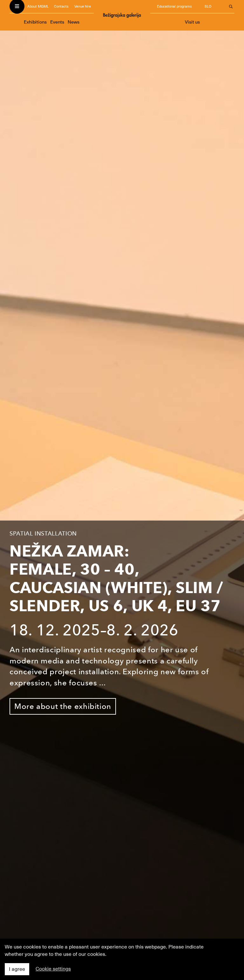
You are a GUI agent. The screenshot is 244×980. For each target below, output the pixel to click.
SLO (208, 7)
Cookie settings (53, 969)
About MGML (38, 7)
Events (57, 22)
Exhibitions (35, 22)
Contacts (61, 7)
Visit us (192, 22)
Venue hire (83, 7)
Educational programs (174, 7)
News (74, 22)
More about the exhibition (63, 706)
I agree (17, 969)
